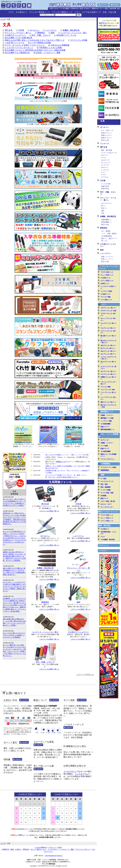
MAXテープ (105, 160)
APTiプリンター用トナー (109, 308)
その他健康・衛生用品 (108, 540)
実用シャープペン (107, 259)
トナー (77, 12)
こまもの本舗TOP (41, 847)
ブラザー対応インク (107, 272)
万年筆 (21, 30)
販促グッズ (104, 498)
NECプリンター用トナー (108, 371)
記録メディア (105, 427)
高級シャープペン (107, 257)
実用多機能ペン (107, 222)
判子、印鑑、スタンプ (41, 35)
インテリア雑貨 (106, 490)
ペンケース (105, 144)
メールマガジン (70, 771)
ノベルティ (103, 551)
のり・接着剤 (106, 231)
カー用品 (103, 479)
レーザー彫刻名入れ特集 (41, 43)
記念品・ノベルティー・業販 (48, 53)
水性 (103, 213)
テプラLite (105, 177)
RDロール (105, 167)
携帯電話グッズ (107, 412)
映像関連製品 (105, 470)
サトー (103, 172)
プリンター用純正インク (62, 12)
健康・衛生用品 (104, 525)
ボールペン (35, 30)
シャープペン (51, 30)
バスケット (52, 847)
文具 (105, 12)
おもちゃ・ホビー (106, 504)
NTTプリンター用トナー (108, 374)
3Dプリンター (105, 440)
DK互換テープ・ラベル (66, 35)
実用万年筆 (105, 189)
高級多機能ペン (107, 220)
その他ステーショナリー (15, 35)
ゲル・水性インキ (107, 130)
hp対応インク (105, 284)
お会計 (60, 847)
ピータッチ (105, 165)
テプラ (103, 175)
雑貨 (103, 475)
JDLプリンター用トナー (108, 354)
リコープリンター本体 (108, 390)
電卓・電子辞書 (107, 150)
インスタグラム (81, 774)
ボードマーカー (107, 203)
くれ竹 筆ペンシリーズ (15, 43)
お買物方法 (5, 849)
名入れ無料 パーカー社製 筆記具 (19, 38)
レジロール (105, 170)
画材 (53, 33)
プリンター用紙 (106, 297)
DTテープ (105, 155)
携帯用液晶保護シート (108, 430)
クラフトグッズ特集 (79, 40)
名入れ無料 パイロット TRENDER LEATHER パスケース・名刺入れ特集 (35, 50)
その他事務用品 (107, 236)
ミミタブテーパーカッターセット (19, 48)
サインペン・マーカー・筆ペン (18, 33)
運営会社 (26, 849)
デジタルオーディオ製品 (108, 467)
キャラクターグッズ (107, 481)
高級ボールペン (107, 135)
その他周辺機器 (106, 424)
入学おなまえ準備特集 (60, 45)
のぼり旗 (112, 12)
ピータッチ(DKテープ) (109, 153)
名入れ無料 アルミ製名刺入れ (17, 53)
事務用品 (41, 33)
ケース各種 (104, 446)
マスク (11, 12)
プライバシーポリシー (83, 849)
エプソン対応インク (107, 281)
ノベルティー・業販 (67, 849)
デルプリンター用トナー (108, 328)
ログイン (103, 23)
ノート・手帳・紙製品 (109, 234)
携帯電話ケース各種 (107, 418)
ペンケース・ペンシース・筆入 (74, 33)
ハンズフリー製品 (106, 421)
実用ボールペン (107, 138)
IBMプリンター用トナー (108, 351)
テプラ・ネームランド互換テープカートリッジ (25, 45)
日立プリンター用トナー (108, 346)
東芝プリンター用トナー (108, 402)
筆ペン (103, 206)
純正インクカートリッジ (108, 512)
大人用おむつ (22, 12)
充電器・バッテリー (107, 415)
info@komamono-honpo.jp (54, 856)
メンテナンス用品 (106, 291)
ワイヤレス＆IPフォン (108, 459)
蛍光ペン (104, 208)
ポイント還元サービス (38, 849)
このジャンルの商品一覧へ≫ (49, 511)
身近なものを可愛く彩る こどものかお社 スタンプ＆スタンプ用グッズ (35, 40)
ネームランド (106, 163)
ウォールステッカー (107, 507)
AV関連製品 (106, 464)
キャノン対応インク (107, 275)
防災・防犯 (104, 484)
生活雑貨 (103, 496)
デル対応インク (106, 278)
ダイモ (103, 158)
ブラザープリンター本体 (108, 311)
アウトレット (104, 545)
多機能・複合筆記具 (71, 30)
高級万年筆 (105, 186)
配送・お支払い (16, 849)
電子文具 (9, 30)
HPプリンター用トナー (108, 348)
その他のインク (106, 294)
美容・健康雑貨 (106, 487)
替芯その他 (105, 140)
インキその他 (106, 184)
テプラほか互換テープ (91, 12)
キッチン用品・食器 (107, 493)
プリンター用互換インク (39, 12)
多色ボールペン (107, 133)
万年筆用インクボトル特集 (50, 48)
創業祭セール (61, 462)
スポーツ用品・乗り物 (108, 501)
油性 (103, 211)
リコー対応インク (106, 300)
